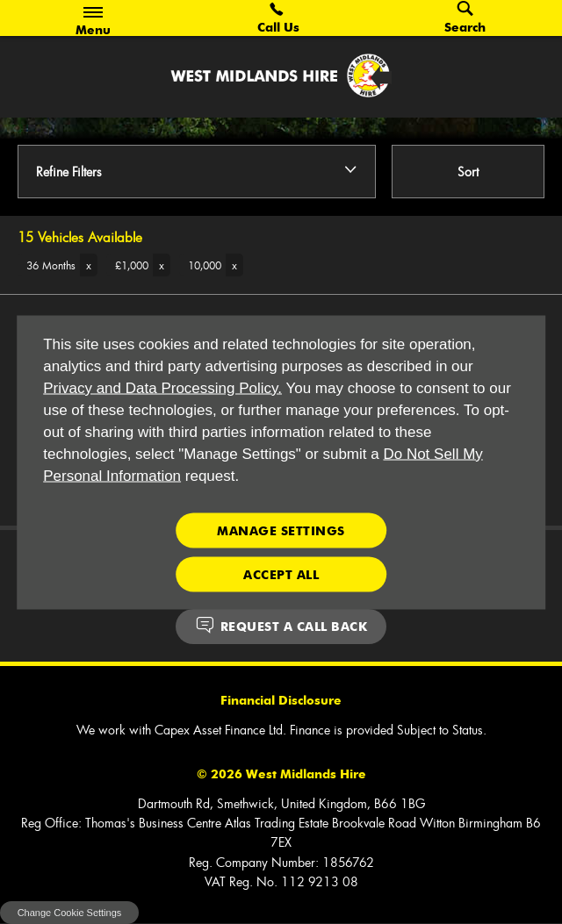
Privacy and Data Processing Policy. (162, 387)
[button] (58, 265)
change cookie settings (69, 913)
